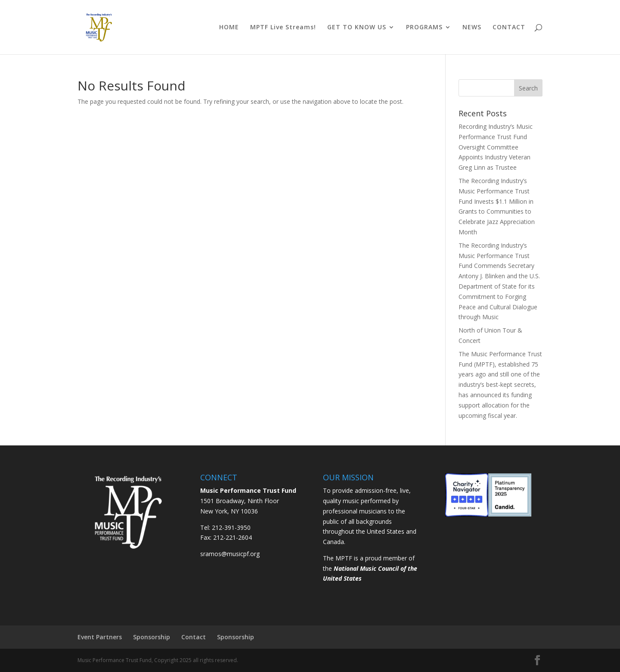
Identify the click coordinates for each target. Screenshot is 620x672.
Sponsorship (152, 637)
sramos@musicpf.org (230, 554)
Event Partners (100, 637)
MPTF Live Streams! (283, 28)
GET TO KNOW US (357, 28)
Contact (194, 637)
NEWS (472, 28)
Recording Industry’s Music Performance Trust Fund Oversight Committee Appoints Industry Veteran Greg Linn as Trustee (496, 147)
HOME (229, 28)
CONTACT (509, 28)
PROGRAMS (424, 28)
